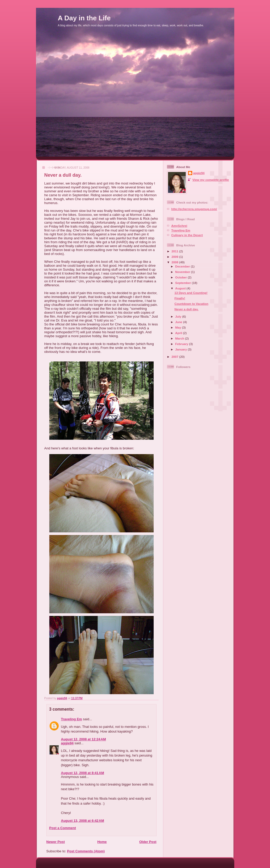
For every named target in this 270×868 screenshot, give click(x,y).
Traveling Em (72, 719)
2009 (175, 257)
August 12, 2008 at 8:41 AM (83, 773)
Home (102, 842)
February (182, 344)
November (183, 272)
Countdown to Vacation (191, 304)
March (180, 338)
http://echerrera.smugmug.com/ (194, 209)
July (179, 316)
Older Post (148, 842)
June (179, 322)
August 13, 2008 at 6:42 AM (83, 821)
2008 (175, 262)
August (181, 288)
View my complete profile (211, 180)
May (179, 327)
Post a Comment (63, 828)
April (179, 333)
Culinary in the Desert (187, 235)
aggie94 (67, 743)
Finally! (180, 298)
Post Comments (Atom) (86, 851)
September (184, 283)
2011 (175, 251)
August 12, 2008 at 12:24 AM (84, 739)
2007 (175, 357)
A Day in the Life (84, 18)
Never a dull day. (187, 309)
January (182, 349)
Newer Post (56, 842)
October (182, 277)
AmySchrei (179, 226)
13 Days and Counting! (191, 293)
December (183, 266)
